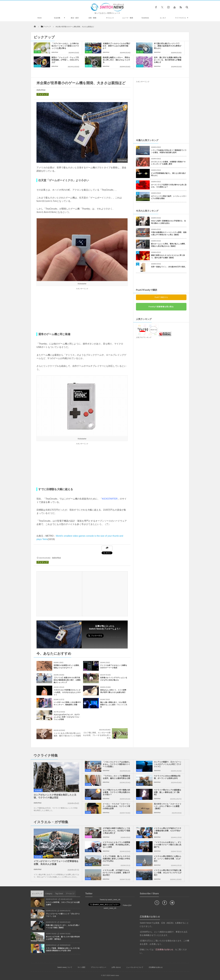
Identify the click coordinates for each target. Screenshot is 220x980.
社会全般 (57, 18)
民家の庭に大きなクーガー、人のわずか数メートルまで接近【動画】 (63, 926)
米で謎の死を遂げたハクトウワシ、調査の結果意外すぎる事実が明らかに (168, 46)
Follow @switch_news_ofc (114, 637)
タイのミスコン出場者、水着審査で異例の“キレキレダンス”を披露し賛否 (168, 163)
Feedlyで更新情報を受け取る (161, 307)
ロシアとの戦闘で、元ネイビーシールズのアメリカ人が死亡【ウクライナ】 (168, 764)
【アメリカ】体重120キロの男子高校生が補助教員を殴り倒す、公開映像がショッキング (67, 680)
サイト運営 (81, 967)
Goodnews (145, 18)
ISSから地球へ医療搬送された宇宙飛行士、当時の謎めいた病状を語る (168, 222)
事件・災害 (89, 66)
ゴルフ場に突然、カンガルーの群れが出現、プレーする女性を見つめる (97, 735)
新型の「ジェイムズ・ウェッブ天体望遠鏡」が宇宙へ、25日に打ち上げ (65, 60)
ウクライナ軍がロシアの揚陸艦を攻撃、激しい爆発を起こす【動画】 (168, 792)
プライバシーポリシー (98, 967)
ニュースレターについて (135, 967)
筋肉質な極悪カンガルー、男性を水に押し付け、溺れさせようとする (116, 60)
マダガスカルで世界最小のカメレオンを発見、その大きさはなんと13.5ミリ (67, 692)
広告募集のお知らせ (156, 967)
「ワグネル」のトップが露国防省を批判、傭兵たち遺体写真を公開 (116, 777)
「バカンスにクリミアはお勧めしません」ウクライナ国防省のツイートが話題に (116, 764)
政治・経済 (75, 18)
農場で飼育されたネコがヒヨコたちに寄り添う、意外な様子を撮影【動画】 (168, 256)
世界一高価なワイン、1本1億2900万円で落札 (168, 267)
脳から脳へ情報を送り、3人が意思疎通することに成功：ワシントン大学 (114, 705)
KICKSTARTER (110, 499)
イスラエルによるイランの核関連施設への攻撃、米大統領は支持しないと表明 (116, 845)
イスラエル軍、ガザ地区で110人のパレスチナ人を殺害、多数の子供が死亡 (116, 873)
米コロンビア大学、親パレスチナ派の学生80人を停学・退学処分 (63, 938)
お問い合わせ (116, 967)
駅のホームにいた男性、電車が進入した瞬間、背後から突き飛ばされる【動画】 (169, 245)
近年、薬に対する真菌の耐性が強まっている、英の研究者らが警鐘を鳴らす (168, 60)
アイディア (43, 94)
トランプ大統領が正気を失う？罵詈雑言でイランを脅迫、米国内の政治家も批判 (169, 151)
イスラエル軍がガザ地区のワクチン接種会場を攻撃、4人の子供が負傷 (168, 831)
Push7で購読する (161, 297)
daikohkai (55, 52)
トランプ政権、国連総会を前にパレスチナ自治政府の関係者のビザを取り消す (63, 949)
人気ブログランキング (144, 337)
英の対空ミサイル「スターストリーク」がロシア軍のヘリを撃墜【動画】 (168, 806)
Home (39, 18)
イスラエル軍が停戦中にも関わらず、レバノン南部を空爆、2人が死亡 (168, 859)
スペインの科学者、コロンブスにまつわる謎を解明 (63, 903)
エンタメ (163, 18)
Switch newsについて (65, 967)
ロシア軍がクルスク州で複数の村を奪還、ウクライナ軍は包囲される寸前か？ (116, 792)
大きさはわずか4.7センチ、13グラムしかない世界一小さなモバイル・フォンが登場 (67, 717)
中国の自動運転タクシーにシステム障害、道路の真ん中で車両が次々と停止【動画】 (169, 234)
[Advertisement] (82, 310)
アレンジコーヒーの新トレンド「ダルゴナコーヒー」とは (63, 915)
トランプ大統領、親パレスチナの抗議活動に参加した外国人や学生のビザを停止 (116, 859)
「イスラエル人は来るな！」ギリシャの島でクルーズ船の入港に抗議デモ (168, 845)
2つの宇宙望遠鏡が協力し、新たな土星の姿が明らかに (168, 174)
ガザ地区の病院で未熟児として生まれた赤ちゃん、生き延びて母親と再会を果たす (116, 831)
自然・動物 (92, 18)
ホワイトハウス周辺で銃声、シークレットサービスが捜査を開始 (169, 197)
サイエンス (110, 18)
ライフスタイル (181, 18)
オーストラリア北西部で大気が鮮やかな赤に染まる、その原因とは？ (169, 186)
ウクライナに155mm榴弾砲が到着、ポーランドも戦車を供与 (167, 777)
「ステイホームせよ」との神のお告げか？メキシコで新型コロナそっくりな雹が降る (65, 46)
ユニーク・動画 (128, 18)
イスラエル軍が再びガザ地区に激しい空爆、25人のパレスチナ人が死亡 (168, 873)
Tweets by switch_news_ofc (110, 900)
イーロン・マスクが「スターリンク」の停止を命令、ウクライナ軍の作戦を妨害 (116, 806)
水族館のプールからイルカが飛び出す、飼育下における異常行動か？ (116, 46)
